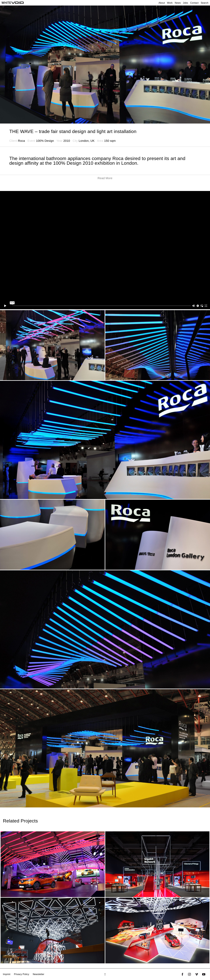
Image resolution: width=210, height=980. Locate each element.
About (162, 3)
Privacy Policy (22, 974)
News (178, 3)
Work (170, 3)
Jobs (185, 3)
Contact (194, 3)
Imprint (7, 974)
